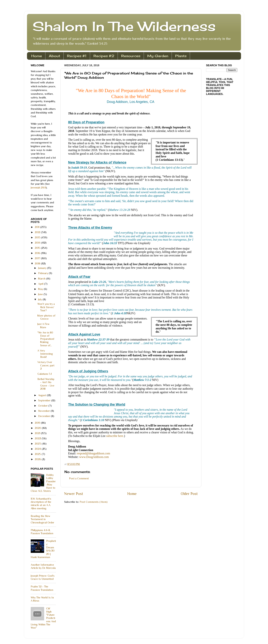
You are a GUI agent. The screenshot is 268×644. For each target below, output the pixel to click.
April (41, 284)
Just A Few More (43, 326)
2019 (38, 423)
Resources (131, 56)
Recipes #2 (104, 56)
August (43, 395)
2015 (38, 248)
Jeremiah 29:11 (38, 188)
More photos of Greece (46, 317)
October (43, 406)
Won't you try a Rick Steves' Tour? (46, 307)
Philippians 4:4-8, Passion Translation (42, 532)
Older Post (189, 494)
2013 (38, 237)
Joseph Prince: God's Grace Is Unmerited (43, 577)
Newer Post (74, 494)
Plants (181, 56)
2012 (38, 232)
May (41, 289)
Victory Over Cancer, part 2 (46, 365)
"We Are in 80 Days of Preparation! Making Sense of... (46, 339)
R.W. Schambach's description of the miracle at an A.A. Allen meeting (41, 504)
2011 (38, 227)
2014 (38, 243)
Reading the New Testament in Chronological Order (42, 519)
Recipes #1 (77, 56)
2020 (38, 428)
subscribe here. (115, 436)
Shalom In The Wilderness (124, 26)
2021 (38, 433)
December (44, 416)
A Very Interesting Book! (45, 354)
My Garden (158, 56)
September (45, 400)
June (41, 294)
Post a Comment (79, 478)
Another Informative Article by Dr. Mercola (43, 566)
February (43, 273)
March (42, 279)
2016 (38, 253)
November (44, 411)
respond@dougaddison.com (94, 453)
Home (37, 56)
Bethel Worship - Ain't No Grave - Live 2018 (46, 384)
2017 (38, 258)
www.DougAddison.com (94, 457)
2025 (38, 454)
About (54, 56)
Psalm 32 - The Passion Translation (42, 588)
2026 (38, 459)
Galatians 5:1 (45, 374)
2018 (38, 263)
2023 (38, 444)
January (43, 268)
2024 (38, 449)
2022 (38, 438)
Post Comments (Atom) (94, 502)
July (40, 299)
